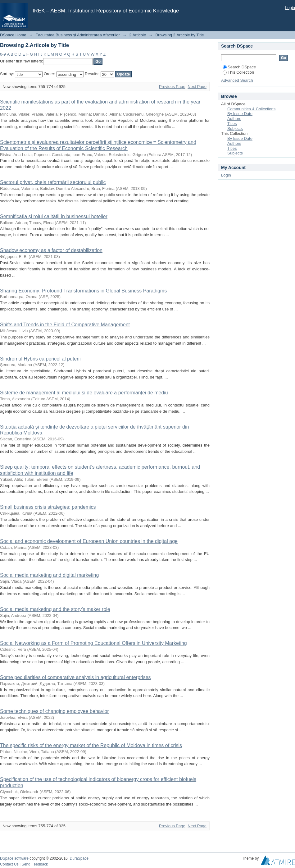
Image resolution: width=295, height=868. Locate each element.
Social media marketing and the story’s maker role (55, 609)
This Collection (238, 72)
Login (290, 8)
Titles (232, 124)
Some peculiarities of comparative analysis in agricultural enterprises (75, 677)
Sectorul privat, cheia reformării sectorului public (53, 182)
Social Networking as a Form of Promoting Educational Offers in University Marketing (93, 643)
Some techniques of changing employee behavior (54, 711)
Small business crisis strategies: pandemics (48, 507)
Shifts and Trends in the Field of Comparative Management (65, 325)
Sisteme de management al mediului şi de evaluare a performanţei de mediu (84, 393)
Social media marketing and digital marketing (49, 575)
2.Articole (138, 35)
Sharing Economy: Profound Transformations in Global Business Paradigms (83, 291)
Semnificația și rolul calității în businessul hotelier (54, 216)
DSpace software (14, 858)
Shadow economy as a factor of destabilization (51, 250)
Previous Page (172, 87)
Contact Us (9, 864)
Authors (234, 119)
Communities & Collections (251, 109)
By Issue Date (240, 114)
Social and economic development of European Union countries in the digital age (89, 541)
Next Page (197, 87)
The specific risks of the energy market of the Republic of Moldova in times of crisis (91, 745)
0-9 (3, 54)
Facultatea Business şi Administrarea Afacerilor (78, 35)
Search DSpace (239, 67)
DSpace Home (13, 35)
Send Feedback (35, 864)
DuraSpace (79, 858)
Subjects (235, 129)
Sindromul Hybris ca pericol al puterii (40, 359)
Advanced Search (237, 80)
